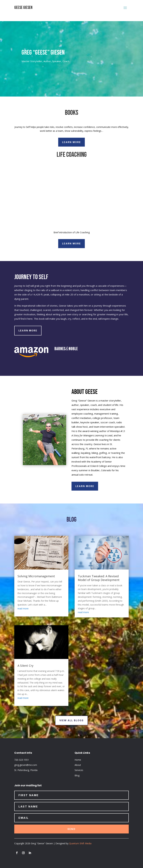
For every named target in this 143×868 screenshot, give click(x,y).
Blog (77, 775)
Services (79, 770)
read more (23, 609)
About (78, 765)
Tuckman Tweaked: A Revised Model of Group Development (99, 578)
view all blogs (71, 720)
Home (78, 760)
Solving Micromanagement (36, 576)
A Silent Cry (25, 666)
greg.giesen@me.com (26, 765)
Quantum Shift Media (80, 843)
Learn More (71, 142)
